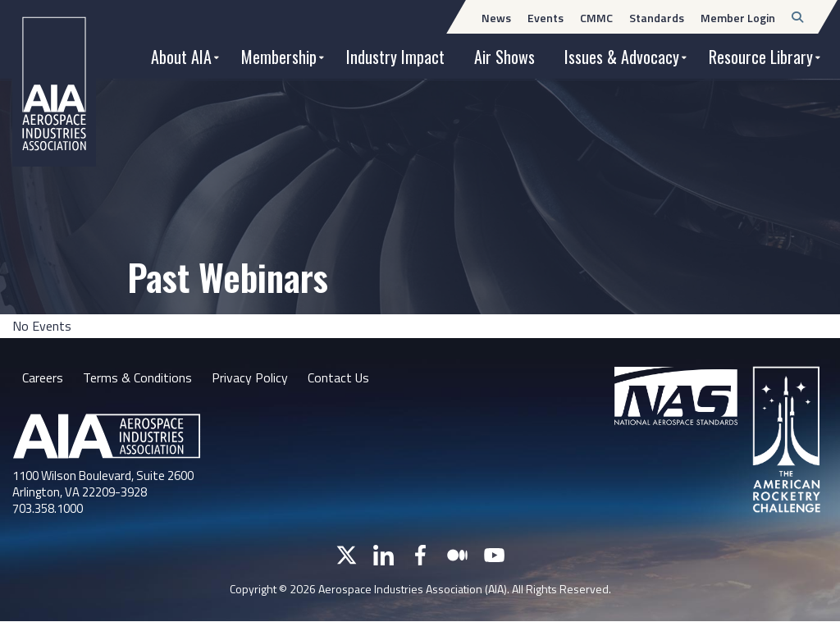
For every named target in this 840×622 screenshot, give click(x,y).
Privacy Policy (250, 377)
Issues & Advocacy (622, 57)
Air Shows (504, 57)
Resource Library (761, 57)
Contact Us (339, 377)
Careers (43, 377)
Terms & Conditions (137, 377)
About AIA (181, 57)
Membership (279, 57)
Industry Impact (395, 57)
